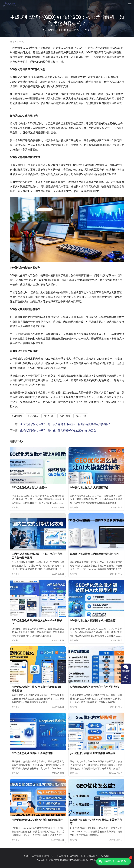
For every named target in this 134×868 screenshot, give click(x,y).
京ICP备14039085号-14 (78, 860)
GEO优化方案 (76, 856)
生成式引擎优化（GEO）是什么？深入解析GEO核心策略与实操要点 (58, 430)
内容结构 (50, 416)
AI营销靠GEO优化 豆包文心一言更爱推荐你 (94, 687)
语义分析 (82, 416)
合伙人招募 (92, 856)
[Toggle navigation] (130, 5)
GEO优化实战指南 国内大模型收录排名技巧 (94, 554)
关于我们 (36, 856)
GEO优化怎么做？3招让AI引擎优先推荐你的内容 (96, 822)
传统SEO (34, 416)
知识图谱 (65, 416)
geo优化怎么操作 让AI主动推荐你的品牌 (93, 753)
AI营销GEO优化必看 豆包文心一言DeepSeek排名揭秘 (37, 689)
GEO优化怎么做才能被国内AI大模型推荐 (93, 620)
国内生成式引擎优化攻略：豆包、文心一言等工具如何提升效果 (37, 556)
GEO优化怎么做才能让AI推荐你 (29, 488)
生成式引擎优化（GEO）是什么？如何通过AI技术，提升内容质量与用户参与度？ (66, 424)
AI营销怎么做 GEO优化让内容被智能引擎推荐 (37, 820)
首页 (12, 42)
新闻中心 (50, 30)
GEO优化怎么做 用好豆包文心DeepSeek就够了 (37, 622)
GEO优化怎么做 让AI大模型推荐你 (89, 488)
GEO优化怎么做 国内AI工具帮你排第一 (33, 753)
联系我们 (106, 856)
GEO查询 (61, 856)
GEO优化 (18, 416)
